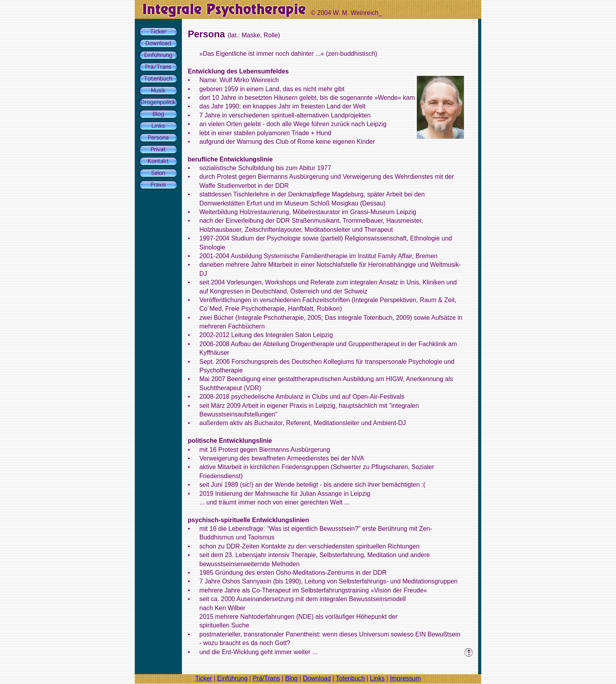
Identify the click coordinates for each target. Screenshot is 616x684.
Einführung (232, 678)
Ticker (204, 678)
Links (377, 678)
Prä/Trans (266, 678)
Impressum (405, 678)
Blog (291, 678)
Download (317, 678)
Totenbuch (350, 678)
